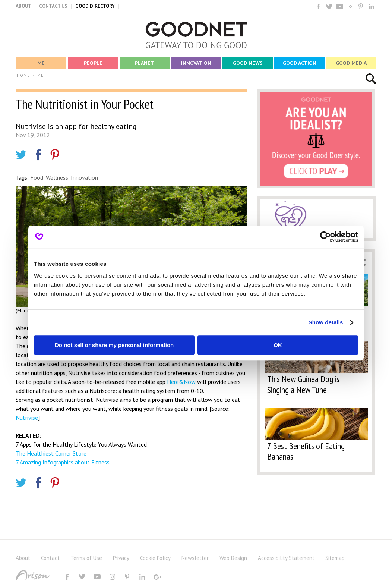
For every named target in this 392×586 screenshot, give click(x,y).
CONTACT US (53, 6)
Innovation (84, 177)
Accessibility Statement (286, 558)
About (23, 558)
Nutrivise (27, 418)
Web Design (233, 558)
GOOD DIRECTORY (95, 6)
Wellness (57, 177)
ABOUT (23, 6)
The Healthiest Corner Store (51, 453)
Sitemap (335, 558)
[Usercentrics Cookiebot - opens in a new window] (325, 237)
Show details (326, 322)
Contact (50, 558)
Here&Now (181, 382)
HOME (23, 75)
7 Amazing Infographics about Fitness (63, 462)
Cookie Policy (155, 558)
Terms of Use (86, 558)
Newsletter (195, 558)
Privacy (121, 558)
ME (40, 75)
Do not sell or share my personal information (114, 345)
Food (37, 177)
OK (278, 345)
